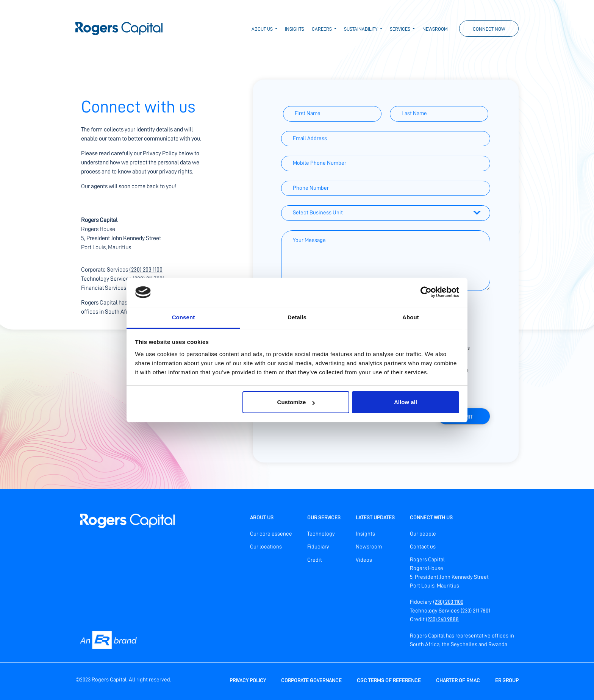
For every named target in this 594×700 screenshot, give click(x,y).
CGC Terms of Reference (389, 680)
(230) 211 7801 (475, 611)
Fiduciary (318, 547)
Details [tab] (297, 317)
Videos (364, 560)
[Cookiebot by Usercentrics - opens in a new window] (426, 292)
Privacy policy (248, 680)
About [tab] (411, 317)
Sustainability (361, 29)
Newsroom (435, 29)
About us (263, 29)
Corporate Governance (311, 680)
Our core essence (271, 534)
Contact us (423, 547)
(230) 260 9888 (442, 620)
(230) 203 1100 (146, 270)
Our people (423, 534)
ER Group (507, 680)
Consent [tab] (184, 317)
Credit (315, 560)
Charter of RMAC (458, 680)
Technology (321, 534)
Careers (322, 29)
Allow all (406, 402)
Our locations (266, 547)
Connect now (489, 29)
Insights (295, 29)
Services (401, 29)
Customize (296, 402)
